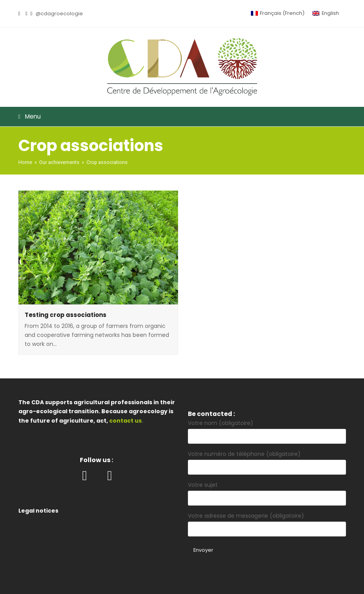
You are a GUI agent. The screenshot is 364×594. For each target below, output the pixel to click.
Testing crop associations (66, 315)
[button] (182, 117)
